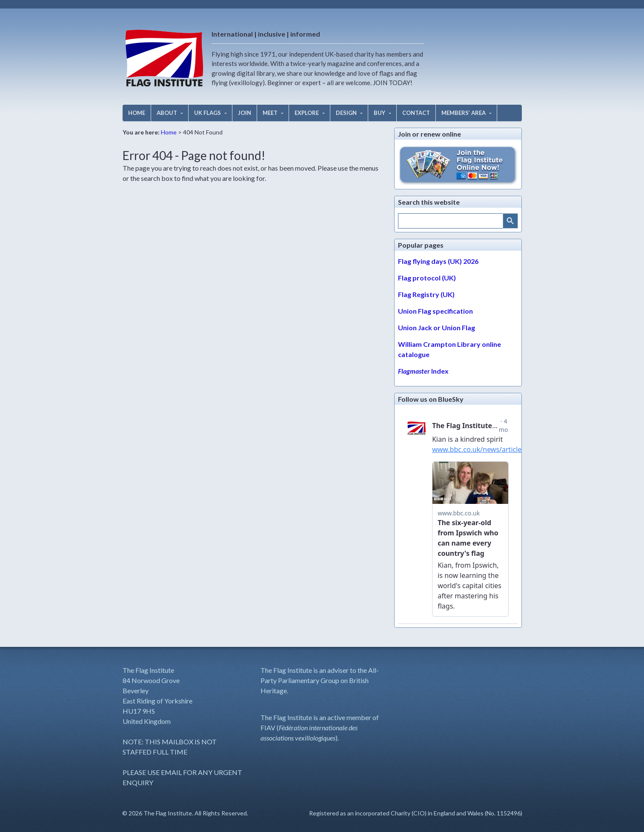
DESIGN (346, 113)
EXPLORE (307, 113)
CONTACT (416, 113)
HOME (137, 113)
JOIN (245, 113)
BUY (379, 113)
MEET (270, 113)
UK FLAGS (208, 113)
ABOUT (167, 113)
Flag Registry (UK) (426, 294)
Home (169, 132)
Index (423, 371)
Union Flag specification (435, 311)
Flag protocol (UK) (427, 278)
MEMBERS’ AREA (464, 113)
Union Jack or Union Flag (436, 327)
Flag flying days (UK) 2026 (438, 261)
